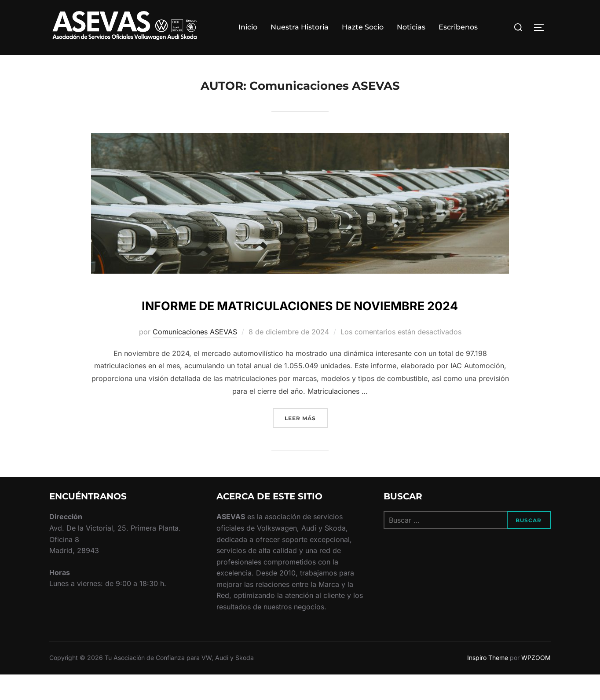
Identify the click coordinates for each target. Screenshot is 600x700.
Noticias (411, 27)
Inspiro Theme (488, 684)
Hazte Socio (363, 27)
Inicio (248, 27)
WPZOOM (536, 684)
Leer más (306, 443)
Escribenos (458, 27)
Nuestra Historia (300, 27)
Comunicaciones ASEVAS (195, 358)
